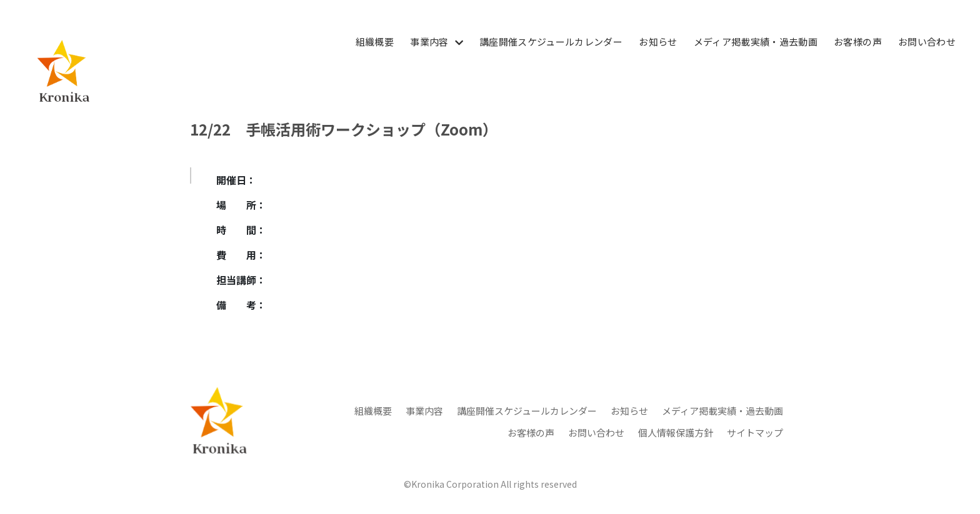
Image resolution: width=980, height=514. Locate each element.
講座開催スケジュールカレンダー (551, 42)
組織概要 (375, 42)
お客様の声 (858, 42)
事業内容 (429, 42)
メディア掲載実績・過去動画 (756, 42)
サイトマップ (755, 432)
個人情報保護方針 (676, 432)
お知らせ (658, 42)
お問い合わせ (927, 42)
